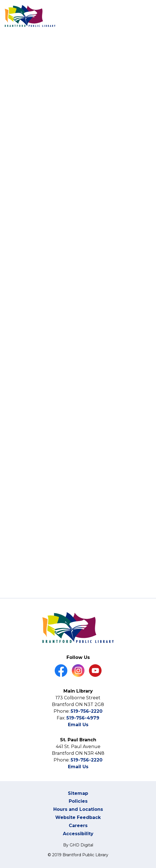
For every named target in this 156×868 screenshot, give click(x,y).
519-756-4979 (83, 718)
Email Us (78, 725)
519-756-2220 (87, 711)
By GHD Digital (78, 845)
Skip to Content (0, 0)
